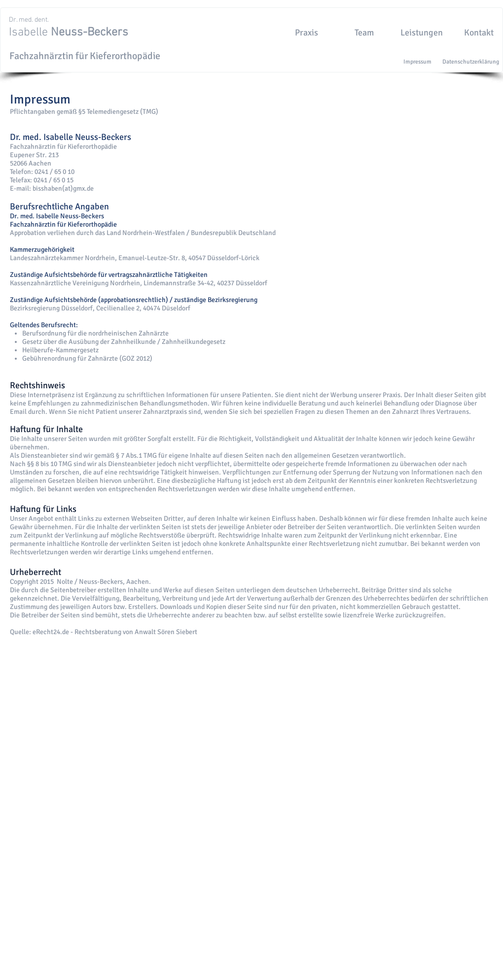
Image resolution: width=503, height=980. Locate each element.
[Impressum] (417, 62)
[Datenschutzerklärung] (471, 62)
